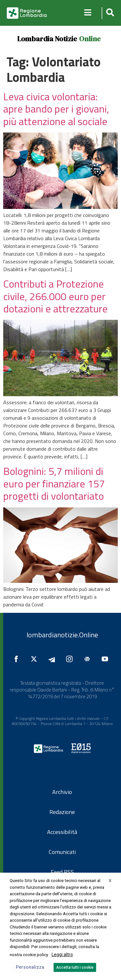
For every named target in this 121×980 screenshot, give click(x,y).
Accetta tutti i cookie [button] (75, 967)
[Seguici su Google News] (89, 659)
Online (90, 39)
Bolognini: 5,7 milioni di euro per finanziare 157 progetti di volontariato (54, 483)
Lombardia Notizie (47, 39)
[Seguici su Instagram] (71, 659)
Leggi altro (62, 955)
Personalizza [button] (30, 967)
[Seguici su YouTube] (106, 659)
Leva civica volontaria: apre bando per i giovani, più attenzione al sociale (56, 109)
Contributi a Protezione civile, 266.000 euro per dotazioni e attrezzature (55, 296)
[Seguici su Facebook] (18, 659)
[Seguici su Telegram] (53, 659)
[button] (109, 13)
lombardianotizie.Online (62, 635)
